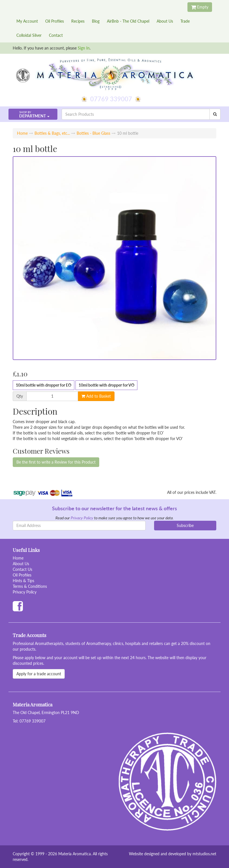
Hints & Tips (23, 581)
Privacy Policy (82, 518)
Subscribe (185, 525)
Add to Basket (96, 396)
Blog (96, 21)
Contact (56, 35)
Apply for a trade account (39, 674)
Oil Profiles (55, 21)
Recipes (78, 21)
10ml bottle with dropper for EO (44, 385)
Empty (200, 7)
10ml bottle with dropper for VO (106, 385)
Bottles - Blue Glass (93, 133)
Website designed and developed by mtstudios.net (173, 854)
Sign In (84, 48)
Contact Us (22, 569)
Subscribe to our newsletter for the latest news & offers (114, 508)
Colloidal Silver (29, 35)
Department (33, 115)
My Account (27, 21)
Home (22, 133)
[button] (33, 114)
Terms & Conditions (30, 586)
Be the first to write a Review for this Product (56, 462)
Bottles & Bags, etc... (52, 133)
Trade (185, 21)
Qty (20, 396)
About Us (165, 21)
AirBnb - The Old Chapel (128, 21)
